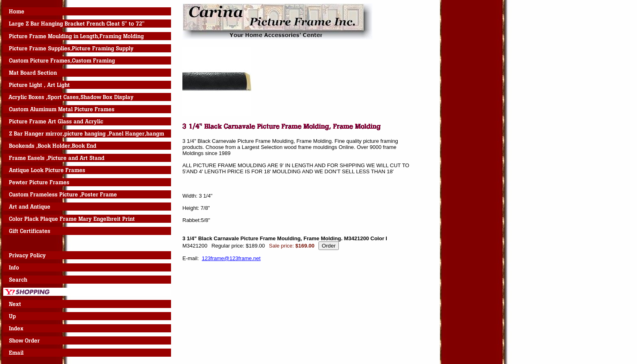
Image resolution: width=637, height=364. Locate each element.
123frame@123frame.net (231, 258)
